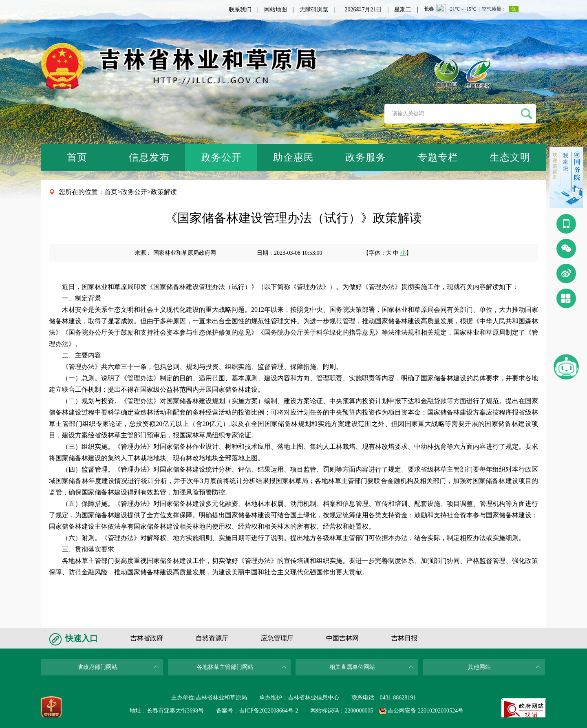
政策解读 (164, 192)
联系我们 (240, 10)
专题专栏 (438, 157)
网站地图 (276, 10)
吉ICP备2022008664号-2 (268, 711)
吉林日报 (404, 638)
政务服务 (366, 157)
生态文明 (510, 157)
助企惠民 (293, 157)
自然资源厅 (212, 638)
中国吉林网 (342, 638)
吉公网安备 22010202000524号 (426, 711)
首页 (77, 157)
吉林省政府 (147, 638)
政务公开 (221, 157)
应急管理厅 (277, 638)
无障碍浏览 (314, 10)
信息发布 (149, 157)
